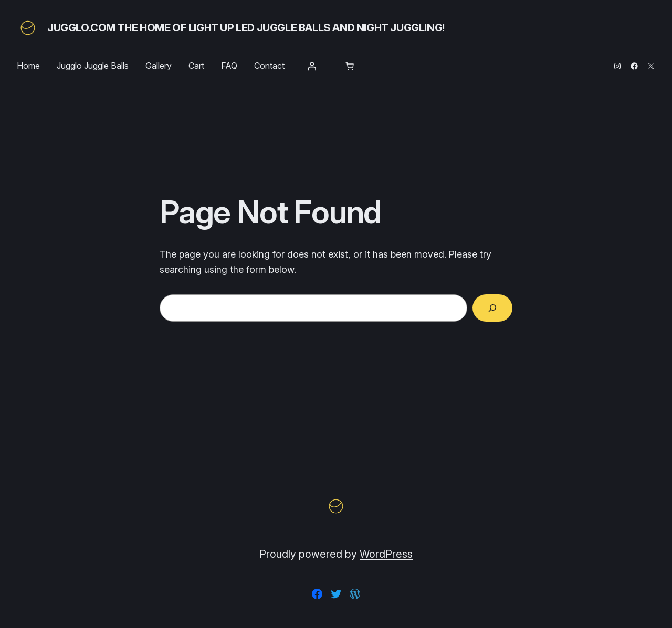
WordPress (386, 554)
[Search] (492, 308)
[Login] (312, 66)
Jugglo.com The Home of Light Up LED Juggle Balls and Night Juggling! (246, 28)
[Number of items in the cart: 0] (350, 66)
